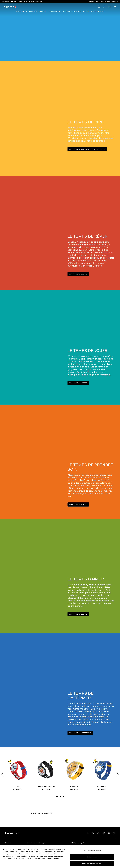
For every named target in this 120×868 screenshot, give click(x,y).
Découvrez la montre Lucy (80, 733)
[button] (110, 7)
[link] (14, 2)
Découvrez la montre (78, 274)
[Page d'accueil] (10, 7)
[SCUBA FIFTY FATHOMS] (72, 11)
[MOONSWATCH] (55, 11)
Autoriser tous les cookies (92, 863)
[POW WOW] (74, 774)
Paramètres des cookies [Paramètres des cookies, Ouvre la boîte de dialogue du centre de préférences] (92, 850)
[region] (60, 857)
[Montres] (33, 11)
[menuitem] (21, 11)
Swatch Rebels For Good (35, 2)
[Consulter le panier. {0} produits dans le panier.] (115, 7)
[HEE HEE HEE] (103, 774)
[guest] (104, 7)
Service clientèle (93, 2)
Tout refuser (92, 857)
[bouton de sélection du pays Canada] (9, 833)
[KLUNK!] (17, 774)
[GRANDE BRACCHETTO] (46, 774)
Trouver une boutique (106, 2)
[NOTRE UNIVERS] (98, 11)
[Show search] (99, 7)
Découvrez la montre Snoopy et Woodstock (87, 149)
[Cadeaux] (43, 11)
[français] (116, 1)
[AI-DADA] (86, 11)
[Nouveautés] (21, 11)
